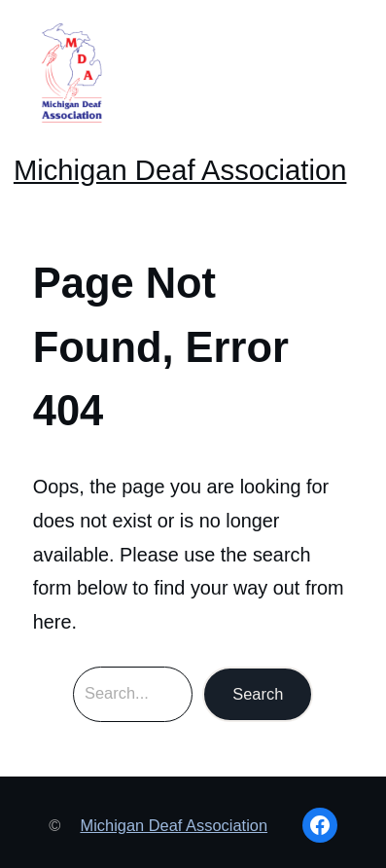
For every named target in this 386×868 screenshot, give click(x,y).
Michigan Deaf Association (180, 170)
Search (258, 694)
